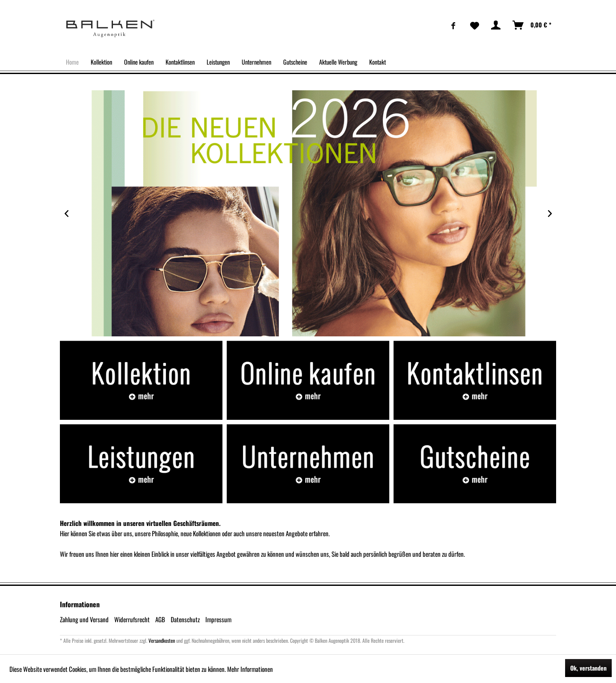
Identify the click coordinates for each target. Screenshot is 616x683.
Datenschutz (185, 619)
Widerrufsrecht (132, 619)
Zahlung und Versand (84, 619)
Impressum (218, 619)
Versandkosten (162, 640)
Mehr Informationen (250, 669)
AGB (160, 619)
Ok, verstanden (588, 668)
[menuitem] (453, 25)
